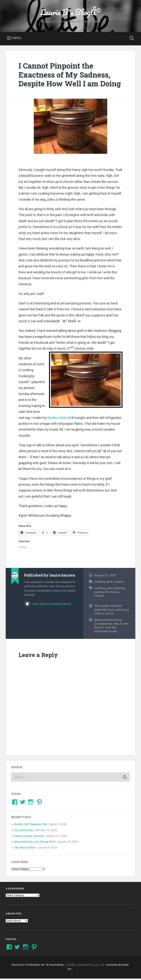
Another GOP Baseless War (31, 826)
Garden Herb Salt (60, 419)
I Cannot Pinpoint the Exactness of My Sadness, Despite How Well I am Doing (70, 76)
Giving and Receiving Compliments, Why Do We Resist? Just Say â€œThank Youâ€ (111, 627)
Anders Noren (117, 966)
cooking (100, 583)
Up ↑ (70, 971)
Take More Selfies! (25, 849)
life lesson (112, 593)
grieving (119, 590)
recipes (119, 583)
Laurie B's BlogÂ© (70, 13)
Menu (17, 40)
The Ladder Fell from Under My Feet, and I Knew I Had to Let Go (112, 611)
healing (99, 593)
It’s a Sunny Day (23, 832)
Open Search (131, 40)
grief (110, 583)
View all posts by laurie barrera (51, 605)
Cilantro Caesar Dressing (29, 837)
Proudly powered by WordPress (38, 966)
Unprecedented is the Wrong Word (35, 843)
